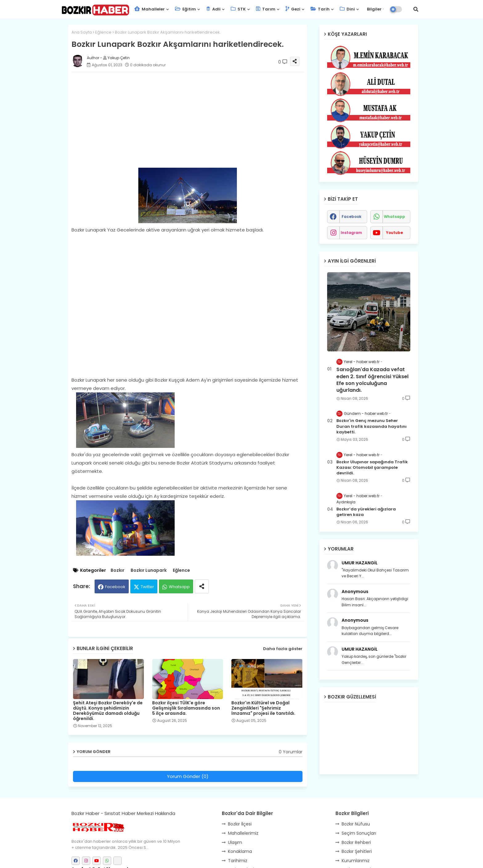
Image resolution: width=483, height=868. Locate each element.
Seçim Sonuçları (359, 833)
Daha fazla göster (283, 649)
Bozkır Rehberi (356, 842)
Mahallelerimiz (243, 833)
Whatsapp (179, 587)
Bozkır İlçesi (240, 824)
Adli (213, 9)
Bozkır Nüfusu (356, 824)
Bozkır (118, 570)
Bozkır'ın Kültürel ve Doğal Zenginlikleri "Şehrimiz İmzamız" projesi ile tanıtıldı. (263, 708)
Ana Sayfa (82, 32)
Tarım (266, 9)
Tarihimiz (238, 861)
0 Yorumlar (291, 752)
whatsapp (394, 217)
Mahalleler (150, 9)
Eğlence (103, 32)
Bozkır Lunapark (149, 570)
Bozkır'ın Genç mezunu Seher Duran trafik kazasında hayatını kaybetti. (371, 426)
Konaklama (240, 851)
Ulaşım (235, 842)
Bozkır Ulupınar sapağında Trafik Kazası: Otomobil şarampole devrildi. (372, 468)
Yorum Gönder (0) (188, 776)
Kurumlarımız (356, 861)
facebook (351, 217)
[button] (416, 9)
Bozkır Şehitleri (357, 851)
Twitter (147, 587)
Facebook (115, 587)
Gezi (293, 9)
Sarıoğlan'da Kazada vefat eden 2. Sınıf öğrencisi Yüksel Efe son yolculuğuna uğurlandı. (372, 380)
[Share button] (202, 586)
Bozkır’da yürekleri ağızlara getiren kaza (366, 512)
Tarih (320, 9)
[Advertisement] (194, 120)
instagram (351, 233)
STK (238, 9)
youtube (394, 233)
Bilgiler (374, 9)
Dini (347, 9)
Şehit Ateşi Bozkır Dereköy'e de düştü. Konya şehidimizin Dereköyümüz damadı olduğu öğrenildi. (108, 711)
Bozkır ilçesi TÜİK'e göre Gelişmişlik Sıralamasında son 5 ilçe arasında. (186, 708)
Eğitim (185, 9)
